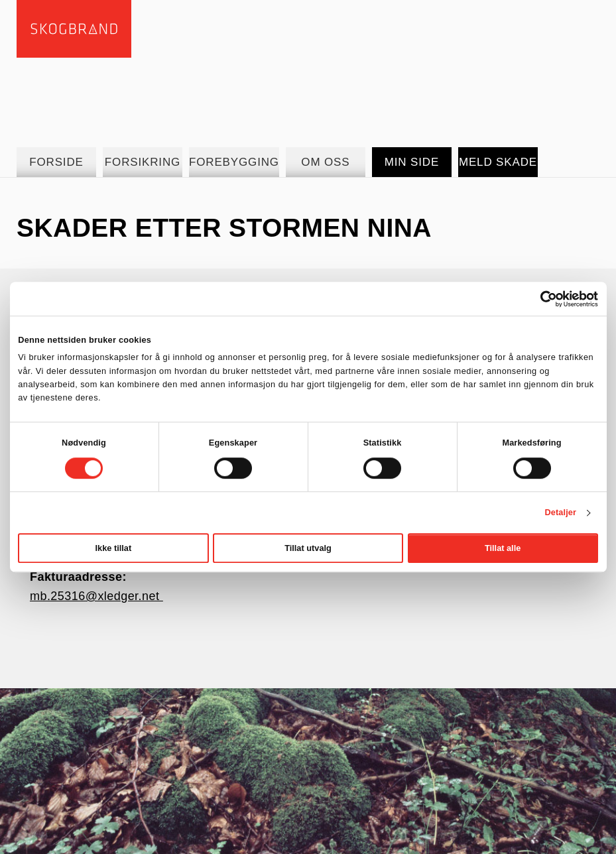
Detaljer (561, 512)
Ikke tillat (114, 548)
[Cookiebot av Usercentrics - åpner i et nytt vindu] (540, 299)
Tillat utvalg (308, 548)
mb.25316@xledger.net (96, 596)
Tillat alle (503, 548)
